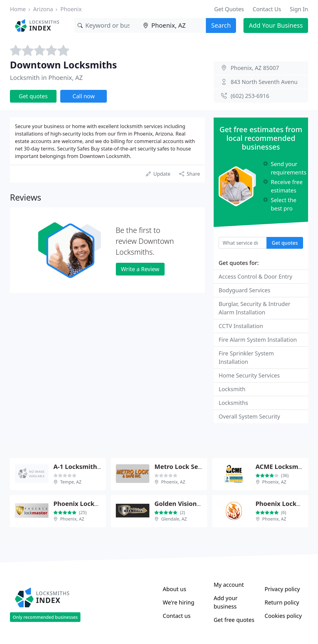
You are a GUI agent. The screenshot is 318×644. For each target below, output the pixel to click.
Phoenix (71, 9)
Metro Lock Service (184, 467)
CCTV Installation (241, 326)
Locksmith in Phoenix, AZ (46, 78)
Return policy (282, 602)
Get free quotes (234, 620)
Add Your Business (276, 25)
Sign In (299, 9)
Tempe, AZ (71, 482)
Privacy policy (282, 589)
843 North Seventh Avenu (264, 82)
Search (221, 25)
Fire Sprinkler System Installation (246, 357)
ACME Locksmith (281, 467)
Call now (84, 96)
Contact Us (267, 9)
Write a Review (140, 269)
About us (175, 589)
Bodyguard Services (245, 290)
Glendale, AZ (174, 519)
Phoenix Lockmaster (85, 504)
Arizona (43, 9)
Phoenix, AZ (173, 482)
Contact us (177, 616)
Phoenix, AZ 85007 (255, 68)
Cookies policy (283, 616)
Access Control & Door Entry (255, 276)
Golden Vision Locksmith (192, 504)
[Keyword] (107, 25)
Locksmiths (233, 403)
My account (229, 585)
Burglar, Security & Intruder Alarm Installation (254, 308)
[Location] (173, 25)
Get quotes (33, 96)
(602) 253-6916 (250, 96)
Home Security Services (249, 375)
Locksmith (232, 389)
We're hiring (179, 602)
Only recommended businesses (45, 617)
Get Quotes (229, 9)
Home (18, 9)
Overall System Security (249, 416)
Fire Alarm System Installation (258, 340)
